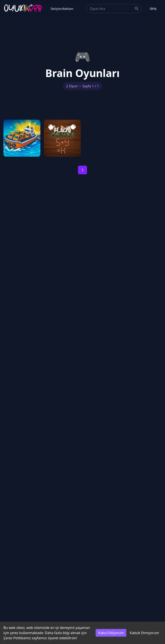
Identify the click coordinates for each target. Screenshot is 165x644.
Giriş (153, 8)
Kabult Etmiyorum (144, 633)
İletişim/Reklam (62, 9)
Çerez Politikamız (17, 638)
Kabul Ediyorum (111, 633)
